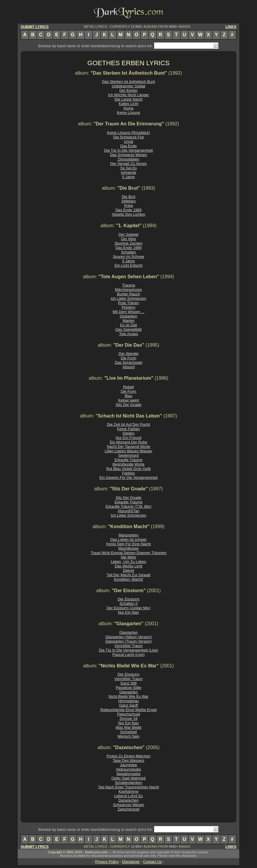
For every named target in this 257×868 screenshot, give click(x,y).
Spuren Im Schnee (128, 257)
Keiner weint (128, 400)
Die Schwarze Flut (128, 137)
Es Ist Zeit (129, 325)
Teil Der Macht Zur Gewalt (128, 575)
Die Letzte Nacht (129, 99)
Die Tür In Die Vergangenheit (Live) (128, 650)
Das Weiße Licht (128, 566)
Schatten (129, 252)
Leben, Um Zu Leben (128, 562)
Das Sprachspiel (128, 362)
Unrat (128, 141)
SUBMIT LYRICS (35, 27)
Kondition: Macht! (129, 579)
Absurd (129, 367)
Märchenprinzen (128, 290)
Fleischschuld (128, 714)
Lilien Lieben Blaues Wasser (129, 451)
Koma (128, 108)
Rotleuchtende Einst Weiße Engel (128, 710)
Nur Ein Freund (129, 438)
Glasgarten (129, 632)
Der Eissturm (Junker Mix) (128, 608)
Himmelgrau (129, 701)
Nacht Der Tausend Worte (129, 447)
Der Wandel (128, 354)
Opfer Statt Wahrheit (128, 778)
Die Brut (128, 197)
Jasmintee (128, 765)
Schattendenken (129, 783)
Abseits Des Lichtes (128, 214)
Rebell (128, 387)
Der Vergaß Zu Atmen (128, 164)
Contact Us (152, 862)
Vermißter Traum (128, 646)
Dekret (128, 570)
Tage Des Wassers (129, 760)
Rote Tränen (128, 303)
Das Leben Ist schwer (128, 539)
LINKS (231, 27)
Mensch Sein (128, 736)
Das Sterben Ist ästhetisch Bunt (128, 82)
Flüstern (128, 307)
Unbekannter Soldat (128, 86)
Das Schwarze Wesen (128, 155)
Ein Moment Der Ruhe (129, 442)
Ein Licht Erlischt (129, 265)
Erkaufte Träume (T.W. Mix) (128, 506)
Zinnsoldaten (128, 159)
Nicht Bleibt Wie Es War (128, 696)
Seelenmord (128, 455)
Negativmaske (128, 774)
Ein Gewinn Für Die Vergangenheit (128, 478)
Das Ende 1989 (128, 210)
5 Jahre (129, 177)
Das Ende (128, 146)
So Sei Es (128, 168)
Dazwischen (129, 800)
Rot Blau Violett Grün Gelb (129, 469)
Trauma (128, 285)
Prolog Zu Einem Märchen (129, 756)
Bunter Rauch (128, 294)
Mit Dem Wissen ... (128, 312)
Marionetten (128, 535)
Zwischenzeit (128, 809)
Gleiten (129, 433)
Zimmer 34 (128, 719)
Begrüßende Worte (128, 464)
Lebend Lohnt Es (129, 796)
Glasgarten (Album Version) (128, 637)
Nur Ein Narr (128, 612)
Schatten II (128, 603)
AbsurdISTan (128, 511)
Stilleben (128, 201)
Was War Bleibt (128, 727)
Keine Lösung (128, 113)
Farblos (129, 473)
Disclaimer (131, 862)
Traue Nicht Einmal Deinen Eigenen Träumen (128, 553)
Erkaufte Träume (129, 460)
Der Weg (128, 239)
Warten (129, 321)
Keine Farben (129, 429)
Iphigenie (128, 172)
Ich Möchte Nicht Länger (129, 95)
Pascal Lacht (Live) (129, 655)
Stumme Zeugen (129, 243)
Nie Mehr (128, 557)
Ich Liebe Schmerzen (128, 298)
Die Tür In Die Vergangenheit (129, 150)
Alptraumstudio (128, 769)
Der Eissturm (128, 599)
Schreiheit (129, 732)
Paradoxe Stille (128, 688)
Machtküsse (128, 548)
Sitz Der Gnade (128, 405)
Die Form (129, 358)
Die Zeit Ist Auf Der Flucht (128, 424)
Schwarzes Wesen (128, 805)
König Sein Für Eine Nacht (129, 544)
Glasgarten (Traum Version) (128, 641)
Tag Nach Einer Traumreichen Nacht (128, 787)
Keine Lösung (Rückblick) (128, 133)
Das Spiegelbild (129, 329)
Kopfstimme (128, 791)
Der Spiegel (129, 234)
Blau (128, 396)
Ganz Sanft (128, 705)
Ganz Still (129, 683)
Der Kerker (128, 90)
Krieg (128, 205)
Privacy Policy (107, 862)
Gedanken (128, 316)
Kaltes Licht (128, 104)
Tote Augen (128, 334)
